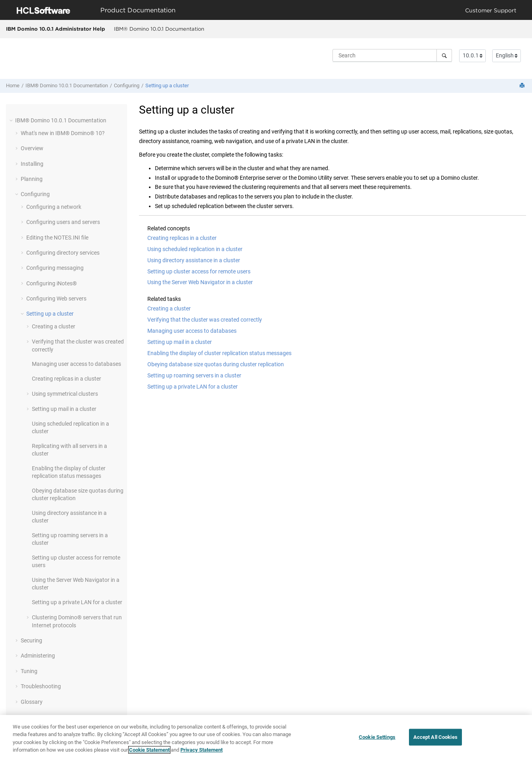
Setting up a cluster (167, 85)
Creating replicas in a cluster (66, 379)
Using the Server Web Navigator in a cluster (200, 282)
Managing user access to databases (76, 364)
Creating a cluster (54, 326)
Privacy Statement (201, 750)
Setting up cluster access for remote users (199, 271)
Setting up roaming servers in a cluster (194, 375)
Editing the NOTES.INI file (57, 238)
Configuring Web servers (56, 298)
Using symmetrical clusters (65, 394)
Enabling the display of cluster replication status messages (219, 353)
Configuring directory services (63, 253)
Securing (31, 640)
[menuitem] (159, 29)
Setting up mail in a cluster (64, 409)
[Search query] (392, 55)
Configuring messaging (55, 268)
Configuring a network (54, 207)
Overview (32, 148)
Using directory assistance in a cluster (194, 260)
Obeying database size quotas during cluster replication (216, 364)
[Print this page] (523, 86)
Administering (38, 656)
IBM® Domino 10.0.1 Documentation (159, 29)
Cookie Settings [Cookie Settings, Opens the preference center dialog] (377, 737)
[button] (12, 120)
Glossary (32, 702)
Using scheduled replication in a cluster (195, 249)
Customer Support (491, 10)
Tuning (29, 671)
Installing (32, 164)
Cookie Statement (149, 750)
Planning (32, 179)
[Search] (444, 55)
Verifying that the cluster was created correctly (205, 320)
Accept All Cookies (435, 737)
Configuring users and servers (63, 222)
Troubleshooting (41, 686)
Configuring (127, 85)
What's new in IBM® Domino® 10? (63, 133)
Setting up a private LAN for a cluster (77, 602)
